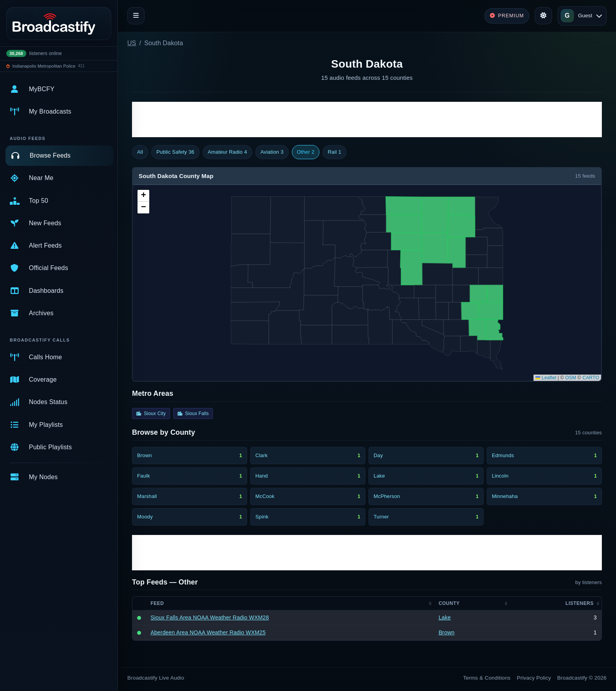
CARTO (591, 378)
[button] (143, 196)
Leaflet (546, 378)
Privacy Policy (534, 678)
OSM (571, 378)
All (140, 152)
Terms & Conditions (487, 678)
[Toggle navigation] (136, 16)
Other (306, 152)
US (132, 43)
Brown (446, 632)
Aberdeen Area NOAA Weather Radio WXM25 (208, 632)
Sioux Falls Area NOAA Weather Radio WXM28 (210, 617)
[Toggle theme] (543, 16)
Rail (334, 152)
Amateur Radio (227, 152)
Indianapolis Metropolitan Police (44, 66)
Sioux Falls (193, 413)
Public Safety (175, 152)
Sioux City (151, 413)
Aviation (272, 152)
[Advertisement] (367, 119)
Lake (445, 617)
